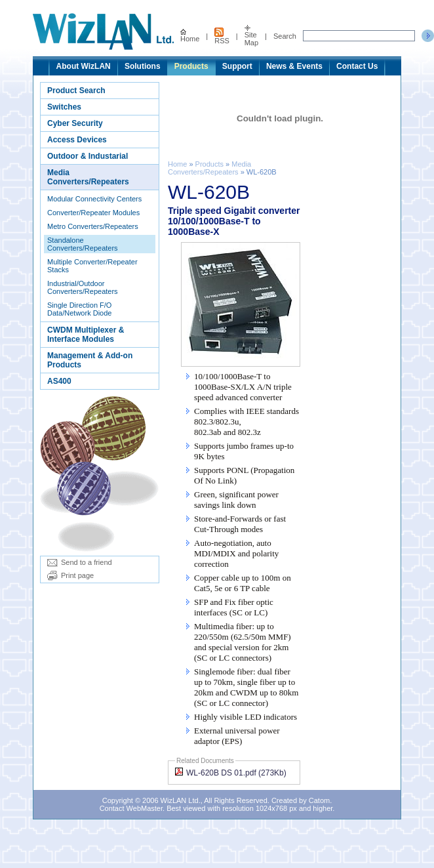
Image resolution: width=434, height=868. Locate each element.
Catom (319, 800)
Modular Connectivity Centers (94, 199)
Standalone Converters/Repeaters (83, 244)
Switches (64, 107)
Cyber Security (75, 123)
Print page (70, 575)
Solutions (143, 66)
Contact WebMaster (131, 808)
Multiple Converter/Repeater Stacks (92, 266)
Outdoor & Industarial (88, 156)
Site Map (251, 36)
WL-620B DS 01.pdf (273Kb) (231, 773)
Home (190, 36)
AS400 (59, 381)
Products (191, 66)
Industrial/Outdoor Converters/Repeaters (83, 287)
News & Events (294, 66)
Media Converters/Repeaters (88, 177)
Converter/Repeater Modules (93, 213)
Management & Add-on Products (90, 360)
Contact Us (357, 66)
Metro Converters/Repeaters (93, 226)
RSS (222, 36)
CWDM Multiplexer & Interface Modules (86, 335)
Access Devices (77, 140)
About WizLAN (84, 66)
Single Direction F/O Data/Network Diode (79, 309)
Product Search (76, 91)
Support (237, 66)
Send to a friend (80, 562)
